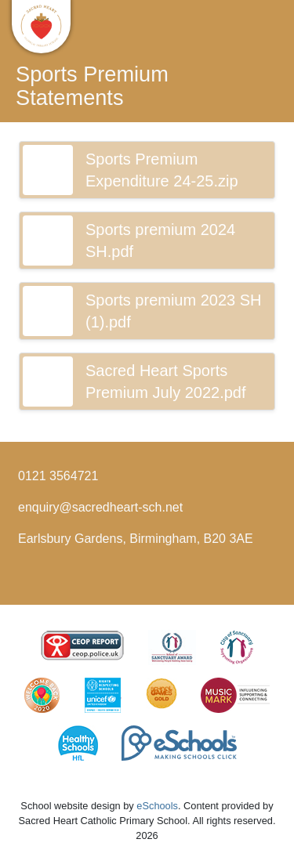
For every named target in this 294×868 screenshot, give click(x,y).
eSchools (157, 806)
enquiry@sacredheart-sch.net (100, 507)
